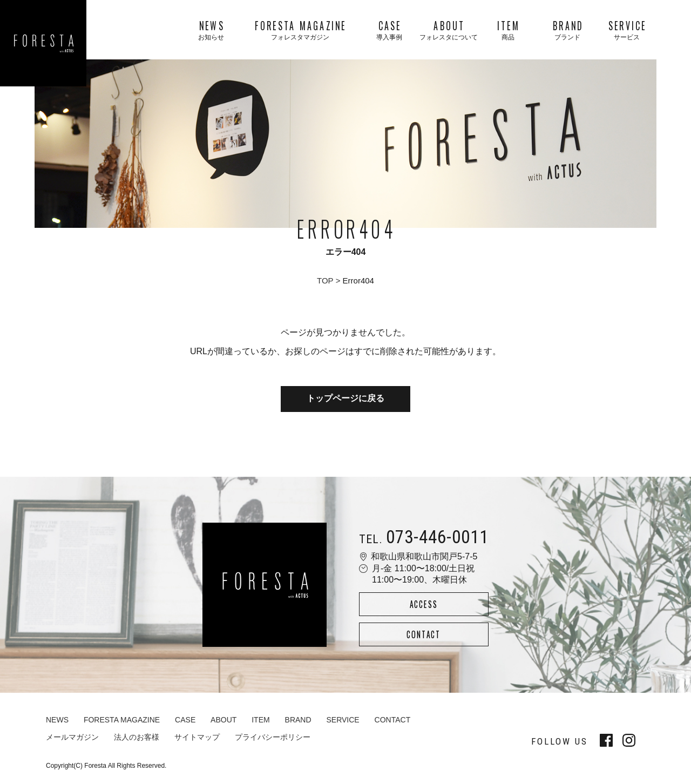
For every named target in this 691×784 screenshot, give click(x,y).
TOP (325, 281)
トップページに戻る (345, 400)
